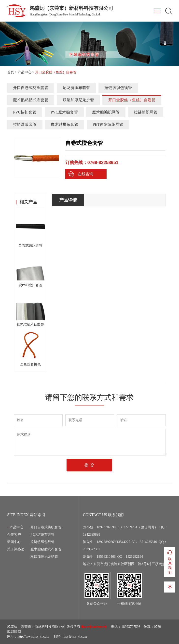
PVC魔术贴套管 (64, 112)
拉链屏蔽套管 (25, 124)
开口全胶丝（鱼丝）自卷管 (132, 100)
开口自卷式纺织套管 (31, 88)
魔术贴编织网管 (106, 112)
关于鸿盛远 (16, 549)
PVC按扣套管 (25, 112)
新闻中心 (14, 542)
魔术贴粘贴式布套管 (31, 100)
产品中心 (25, 72)
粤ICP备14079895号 (94, 627)
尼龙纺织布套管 (76, 88)
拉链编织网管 (146, 112)
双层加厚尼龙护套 (78, 100)
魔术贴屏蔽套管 (65, 124)
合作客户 (14, 535)
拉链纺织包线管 (118, 88)
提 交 (89, 465)
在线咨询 (81, 174)
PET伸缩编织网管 (108, 124)
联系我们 (170, 562)
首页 (11, 72)
